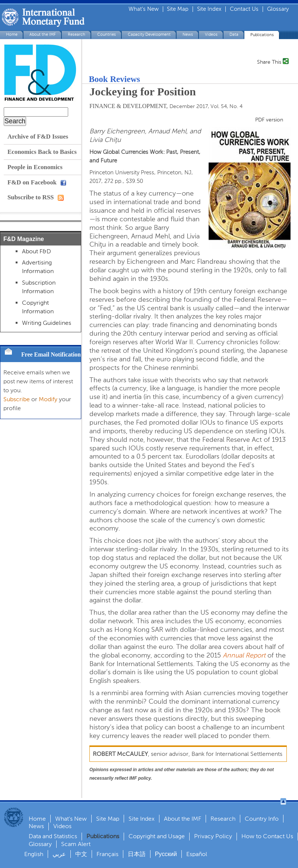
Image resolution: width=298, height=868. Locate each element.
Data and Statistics (53, 836)
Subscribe (17, 399)
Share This (269, 61)
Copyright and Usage (157, 836)
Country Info (262, 819)
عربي (59, 854)
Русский (166, 854)
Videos (211, 34)
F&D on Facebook (37, 182)
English (34, 854)
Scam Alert (76, 844)
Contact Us (244, 9)
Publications (262, 35)
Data (234, 34)
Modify (48, 399)
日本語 (137, 854)
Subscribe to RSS (36, 197)
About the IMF (43, 34)
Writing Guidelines (47, 323)
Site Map (178, 9)
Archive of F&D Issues (38, 137)
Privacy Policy (213, 836)
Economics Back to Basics (42, 152)
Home (12, 34)
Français (107, 854)
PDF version (269, 120)
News (188, 34)
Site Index (209, 9)
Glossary (278, 9)
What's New (144, 9)
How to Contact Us (267, 836)
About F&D (37, 251)
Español (197, 854)
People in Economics (35, 167)
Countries (107, 34)
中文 (81, 854)
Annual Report (244, 655)
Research (77, 34)
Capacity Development (149, 34)
